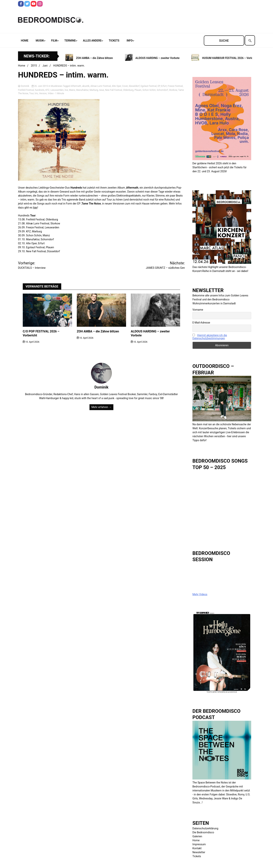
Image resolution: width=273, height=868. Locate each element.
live (66, 90)
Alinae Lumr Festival (101, 86)
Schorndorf (162, 90)
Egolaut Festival (149, 86)
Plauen (138, 90)
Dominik (24, 86)
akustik (86, 86)
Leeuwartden (57, 90)
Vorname (198, 310)
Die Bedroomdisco (203, 832)
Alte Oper (116, 86)
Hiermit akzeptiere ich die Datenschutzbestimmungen (210, 337)
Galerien (197, 836)
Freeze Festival (175, 86)
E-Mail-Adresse (201, 323)
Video (51, 93)
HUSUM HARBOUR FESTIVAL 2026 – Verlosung (233, 58)
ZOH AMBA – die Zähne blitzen (97, 58)
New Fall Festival (114, 90)
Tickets (114, 41)
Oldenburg (128, 90)
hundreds (40, 90)
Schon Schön (149, 90)
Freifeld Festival (26, 90)
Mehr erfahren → (101, 407)
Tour (31, 93)
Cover (125, 86)
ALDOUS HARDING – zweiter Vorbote (160, 58)
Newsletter (199, 852)
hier (35, 208)
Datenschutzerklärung (205, 828)
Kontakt (197, 848)
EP (159, 86)
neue (102, 90)
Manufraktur (82, 90)
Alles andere (92, 41)
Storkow (173, 90)
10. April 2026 (31, 342)
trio (36, 93)
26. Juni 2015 (40, 86)
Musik (40, 41)
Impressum (199, 844)
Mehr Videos (200, 594)
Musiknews (57, 86)
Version (43, 93)
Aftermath (76, 86)
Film (54, 41)
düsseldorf (134, 86)
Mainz (72, 90)
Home (25, 41)
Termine (70, 41)
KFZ (47, 90)
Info (130, 41)
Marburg (94, 90)
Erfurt (164, 86)
